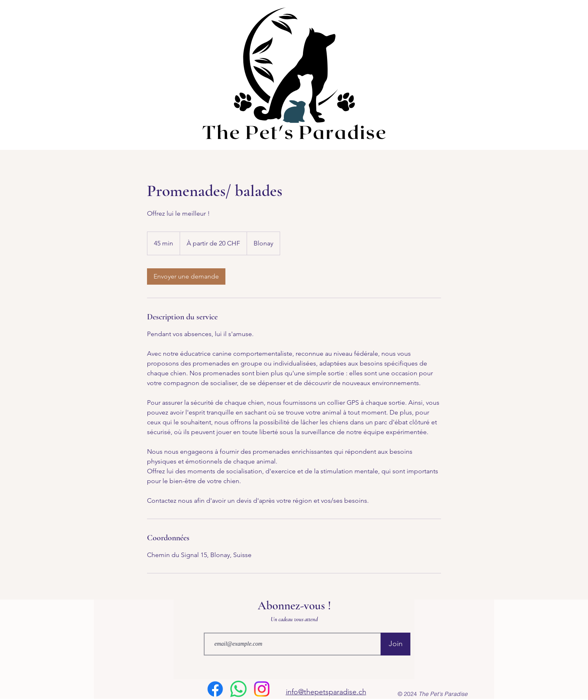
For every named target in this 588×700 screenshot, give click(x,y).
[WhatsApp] (238, 689)
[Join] (395, 644)
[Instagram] (262, 689)
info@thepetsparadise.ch (326, 692)
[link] (186, 276)
